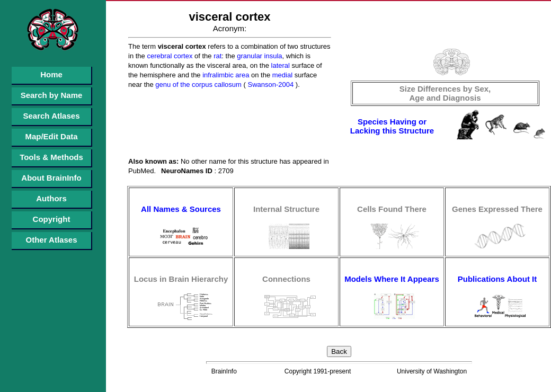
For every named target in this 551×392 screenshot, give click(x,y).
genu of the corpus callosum (198, 84)
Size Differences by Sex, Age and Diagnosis (445, 93)
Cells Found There (392, 209)
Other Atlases (52, 240)
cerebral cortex (169, 56)
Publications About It (497, 279)
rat (217, 56)
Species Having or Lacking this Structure (392, 126)
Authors (51, 198)
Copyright (52, 219)
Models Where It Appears (392, 279)
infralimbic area (225, 75)
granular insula (259, 56)
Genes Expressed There (497, 209)
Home (51, 74)
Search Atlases (51, 116)
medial (281, 75)
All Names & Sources (181, 209)
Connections (286, 279)
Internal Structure (286, 209)
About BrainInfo (51, 178)
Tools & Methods (51, 157)
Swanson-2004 (270, 84)
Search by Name (52, 95)
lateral (279, 65)
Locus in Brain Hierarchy (181, 279)
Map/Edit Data (51, 136)
